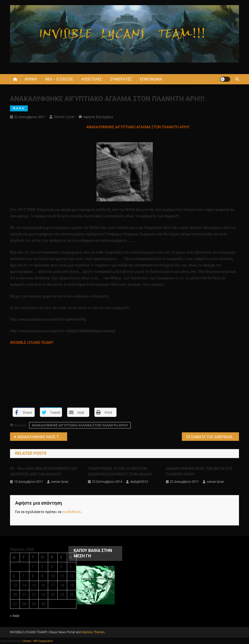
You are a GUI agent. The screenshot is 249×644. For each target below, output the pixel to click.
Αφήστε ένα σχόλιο (98, 117)
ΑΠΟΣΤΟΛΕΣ (92, 79)
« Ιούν (15, 616)
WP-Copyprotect (43, 641)
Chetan (27, 641)
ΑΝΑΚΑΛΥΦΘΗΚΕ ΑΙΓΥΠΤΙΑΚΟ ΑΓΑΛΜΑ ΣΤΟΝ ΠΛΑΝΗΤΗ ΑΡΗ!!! (80, 425)
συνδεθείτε (72, 512)
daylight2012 (139, 482)
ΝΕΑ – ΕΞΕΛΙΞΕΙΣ (59, 79)
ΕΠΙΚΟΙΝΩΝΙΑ (151, 79)
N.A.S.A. (19, 108)
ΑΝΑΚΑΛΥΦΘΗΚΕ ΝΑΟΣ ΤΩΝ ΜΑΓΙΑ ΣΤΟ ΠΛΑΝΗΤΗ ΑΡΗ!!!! (42, 437)
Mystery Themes (93, 632)
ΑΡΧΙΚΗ (31, 79)
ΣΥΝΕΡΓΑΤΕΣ (121, 79)
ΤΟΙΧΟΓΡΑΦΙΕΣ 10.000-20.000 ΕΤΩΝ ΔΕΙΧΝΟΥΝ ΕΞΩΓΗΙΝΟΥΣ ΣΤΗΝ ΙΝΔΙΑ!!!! (120, 471)
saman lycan (64, 117)
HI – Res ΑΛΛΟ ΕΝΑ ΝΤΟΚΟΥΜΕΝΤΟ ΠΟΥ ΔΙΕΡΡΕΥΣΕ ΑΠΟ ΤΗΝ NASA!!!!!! (44, 471)
